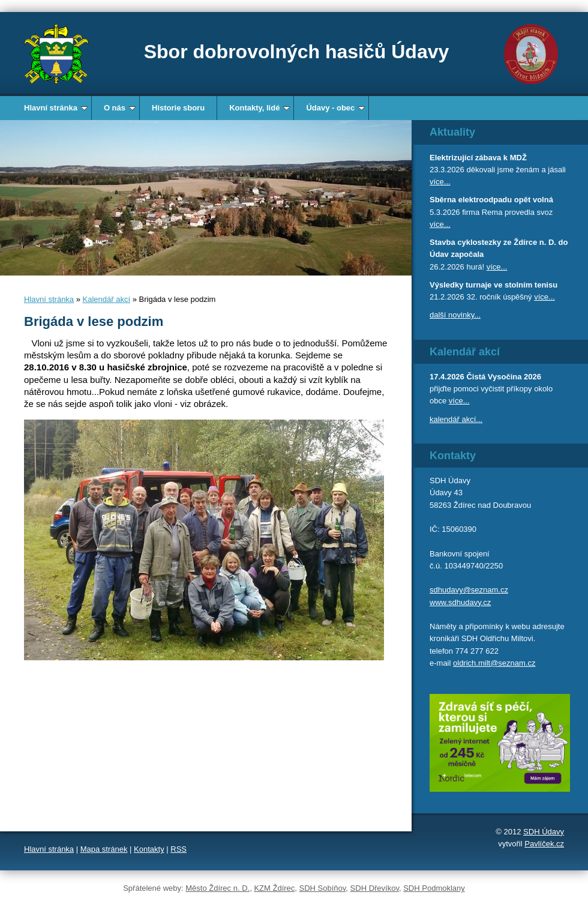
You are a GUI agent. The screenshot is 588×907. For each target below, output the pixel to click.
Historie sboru (178, 108)
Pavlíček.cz (544, 844)
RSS (178, 849)
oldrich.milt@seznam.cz (494, 663)
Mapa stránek (104, 849)
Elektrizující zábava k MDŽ (478, 158)
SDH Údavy (544, 832)
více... (440, 182)
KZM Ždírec (274, 888)
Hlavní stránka (56, 108)
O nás (120, 108)
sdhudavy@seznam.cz (469, 590)
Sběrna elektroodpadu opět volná (491, 200)
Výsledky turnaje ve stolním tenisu (493, 285)
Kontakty (149, 849)
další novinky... (455, 315)
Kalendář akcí (107, 299)
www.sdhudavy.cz (460, 602)
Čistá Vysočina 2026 (504, 377)
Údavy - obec (335, 108)
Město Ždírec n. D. (217, 888)
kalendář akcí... (456, 419)
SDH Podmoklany (434, 888)
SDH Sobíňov (323, 888)
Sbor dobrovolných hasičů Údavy (297, 52)
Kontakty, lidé (259, 108)
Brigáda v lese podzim (94, 321)
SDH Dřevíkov (375, 888)
